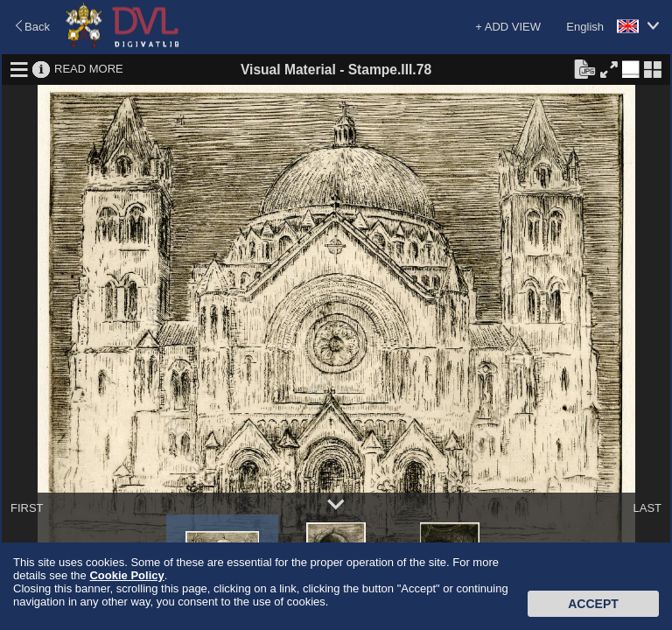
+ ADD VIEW (508, 27)
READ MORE (89, 69)
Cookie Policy (126, 575)
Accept (593, 604)
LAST (647, 508)
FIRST (27, 508)
